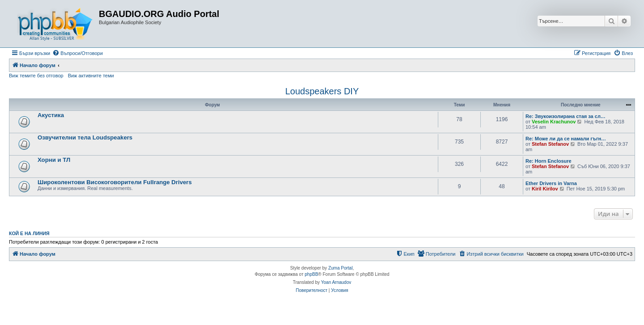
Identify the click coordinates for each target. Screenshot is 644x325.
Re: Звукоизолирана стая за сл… (566, 116)
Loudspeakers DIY (322, 91)
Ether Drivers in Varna (551, 183)
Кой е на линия (29, 233)
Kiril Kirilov (545, 189)
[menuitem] (78, 53)
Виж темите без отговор (36, 76)
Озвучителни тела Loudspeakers (85, 137)
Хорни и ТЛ (54, 160)
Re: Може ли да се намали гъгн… (566, 139)
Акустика (51, 115)
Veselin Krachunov (554, 122)
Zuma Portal (340, 268)
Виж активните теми (91, 76)
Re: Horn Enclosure (549, 161)
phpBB (311, 274)
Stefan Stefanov (550, 144)
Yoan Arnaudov (336, 282)
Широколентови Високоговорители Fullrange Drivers (115, 182)
